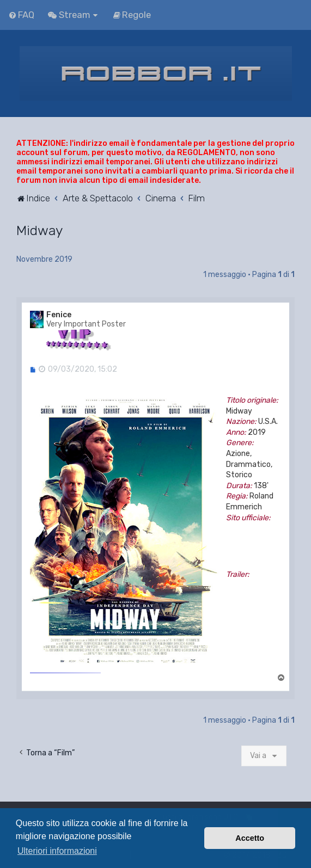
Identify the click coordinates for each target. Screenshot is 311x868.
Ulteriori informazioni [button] (57, 851)
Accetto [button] (250, 838)
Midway (39, 230)
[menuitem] (21, 15)
